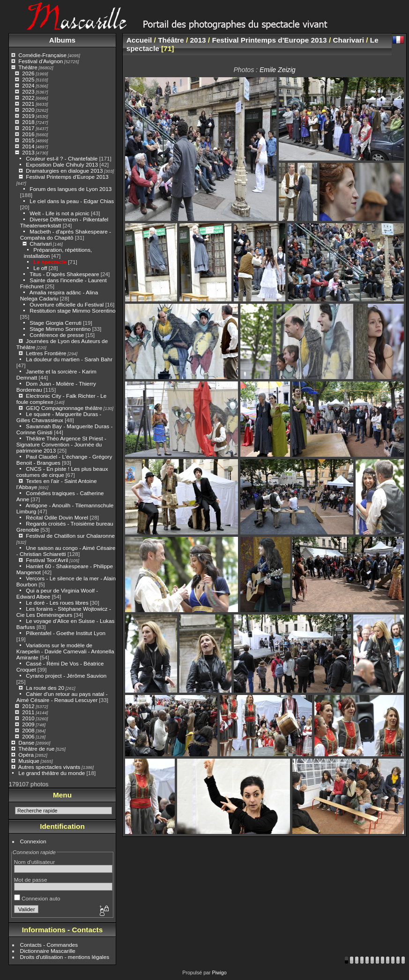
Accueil (139, 40)
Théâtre (28, 67)
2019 (28, 116)
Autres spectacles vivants (49, 767)
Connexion (33, 841)
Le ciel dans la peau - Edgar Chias (72, 201)
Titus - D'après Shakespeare (64, 274)
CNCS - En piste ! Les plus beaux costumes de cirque (62, 472)
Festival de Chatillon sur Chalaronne (70, 536)
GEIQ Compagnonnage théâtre (64, 408)
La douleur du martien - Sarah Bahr (69, 359)
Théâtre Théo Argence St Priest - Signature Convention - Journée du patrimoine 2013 (61, 444)
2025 (28, 79)
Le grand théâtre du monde (52, 773)
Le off (40, 268)
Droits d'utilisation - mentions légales (65, 957)
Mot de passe (31, 880)
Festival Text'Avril (47, 560)
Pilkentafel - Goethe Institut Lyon (66, 633)
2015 (28, 140)
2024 (28, 85)
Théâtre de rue (36, 749)
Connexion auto (37, 898)
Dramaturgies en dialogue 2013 (64, 171)
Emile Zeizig (278, 70)
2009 (28, 724)
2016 (28, 134)
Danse (26, 742)
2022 (28, 98)
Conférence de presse (57, 335)
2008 (28, 730)
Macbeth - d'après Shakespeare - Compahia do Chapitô (66, 234)
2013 (28, 152)
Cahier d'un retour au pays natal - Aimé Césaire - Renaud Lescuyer (62, 697)
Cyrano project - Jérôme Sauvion (66, 676)
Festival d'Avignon (41, 61)
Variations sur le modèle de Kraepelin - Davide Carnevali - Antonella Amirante (65, 651)
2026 (28, 73)
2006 (28, 736)
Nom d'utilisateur (34, 862)
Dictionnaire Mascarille (48, 951)
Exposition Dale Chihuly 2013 (62, 165)
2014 (28, 146)
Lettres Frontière (46, 353)
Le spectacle (50, 262)
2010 (28, 718)
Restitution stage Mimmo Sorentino (72, 311)
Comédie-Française (42, 55)
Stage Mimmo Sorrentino (60, 329)
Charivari (41, 244)
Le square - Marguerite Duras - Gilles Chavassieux (59, 417)
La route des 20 (45, 688)
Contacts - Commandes (49, 945)
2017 (28, 128)
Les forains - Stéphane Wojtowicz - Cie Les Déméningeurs (64, 612)
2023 (28, 91)
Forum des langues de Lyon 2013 (71, 189)
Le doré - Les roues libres (57, 603)
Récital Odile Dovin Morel (57, 517)
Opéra (26, 755)
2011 (28, 712)
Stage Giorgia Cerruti (56, 323)
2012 (28, 706)
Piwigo (219, 973)
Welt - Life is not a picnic (59, 213)
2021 (28, 104)
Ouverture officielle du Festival (67, 304)
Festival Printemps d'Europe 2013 (67, 177)
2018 (28, 122)
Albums (62, 40)
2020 (28, 110)
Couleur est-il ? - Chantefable (62, 158)
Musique (29, 761)
